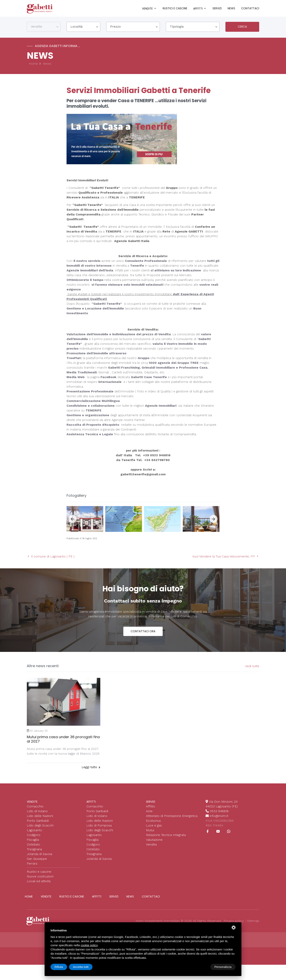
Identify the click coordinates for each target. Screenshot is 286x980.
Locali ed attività (39, 882)
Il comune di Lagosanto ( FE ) (51, 557)
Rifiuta (202, 967)
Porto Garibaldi (38, 821)
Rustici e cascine (175, 8)
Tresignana (34, 850)
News (231, 8)
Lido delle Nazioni (40, 817)
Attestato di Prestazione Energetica (172, 817)
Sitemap (253, 922)
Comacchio (35, 807)
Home (33, 65)
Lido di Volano (37, 812)
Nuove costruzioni (40, 877)
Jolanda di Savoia (39, 855)
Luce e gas (154, 826)
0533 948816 (219, 812)
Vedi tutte (252, 667)
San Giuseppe (37, 859)
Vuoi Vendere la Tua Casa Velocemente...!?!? (226, 557)
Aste (149, 812)
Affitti (198, 9)
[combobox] (44, 28)
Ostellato (33, 845)
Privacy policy (234, 922)
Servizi (217, 8)
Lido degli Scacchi (40, 826)
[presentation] (72, 520)
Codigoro (34, 836)
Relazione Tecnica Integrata (166, 836)
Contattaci (250, 8)
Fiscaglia (33, 840)
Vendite (147, 9)
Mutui (150, 831)
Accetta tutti (224, 967)
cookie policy (89, 945)
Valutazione (154, 840)
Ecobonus (153, 821)
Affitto (151, 807)
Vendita (151, 845)
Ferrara (32, 864)
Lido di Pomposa (99, 826)
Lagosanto (34, 831)
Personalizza (63, 967)
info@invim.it (219, 817)
